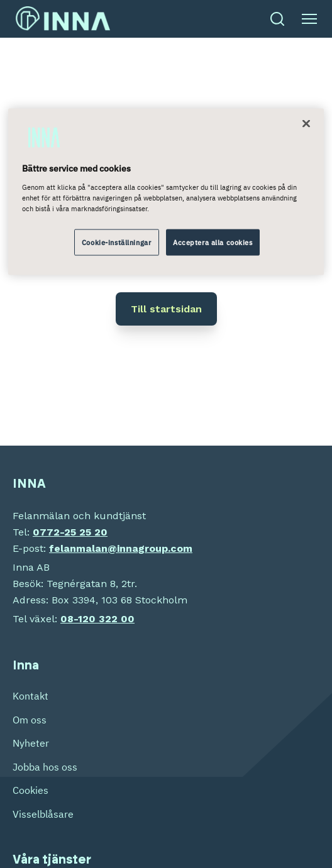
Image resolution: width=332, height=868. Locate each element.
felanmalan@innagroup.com (121, 548)
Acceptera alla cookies (213, 242)
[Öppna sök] (277, 19)
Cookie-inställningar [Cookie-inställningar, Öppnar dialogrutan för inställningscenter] (116, 242)
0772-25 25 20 (70, 532)
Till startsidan (166, 309)
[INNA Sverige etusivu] (63, 19)
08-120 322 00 (97, 619)
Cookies (30, 790)
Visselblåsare (43, 814)
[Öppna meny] (309, 19)
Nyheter (31, 743)
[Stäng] (306, 124)
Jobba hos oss (45, 767)
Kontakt (30, 696)
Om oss (30, 720)
